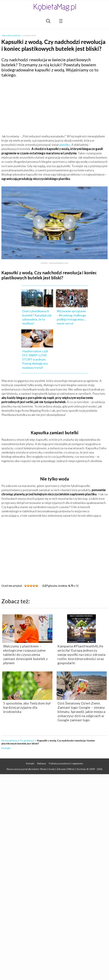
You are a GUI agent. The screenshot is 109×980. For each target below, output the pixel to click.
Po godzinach (27, 740)
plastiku (65, 145)
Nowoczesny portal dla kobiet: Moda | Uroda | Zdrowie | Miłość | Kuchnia (46, 769)
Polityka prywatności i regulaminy (66, 763)
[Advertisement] (54, 105)
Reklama (42, 763)
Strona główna (9, 740)
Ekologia (6, 748)
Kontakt (30, 763)
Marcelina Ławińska (11, 35)
